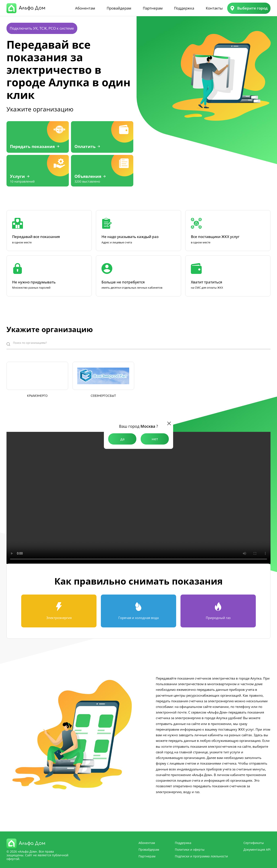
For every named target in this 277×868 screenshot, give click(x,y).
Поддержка (184, 8)
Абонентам (85, 8)
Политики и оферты (190, 850)
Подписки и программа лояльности (201, 856)
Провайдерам (119, 8)
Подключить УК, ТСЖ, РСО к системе (42, 28)
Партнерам (153, 8)
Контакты (214, 8)
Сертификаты (254, 843)
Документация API (257, 850)
